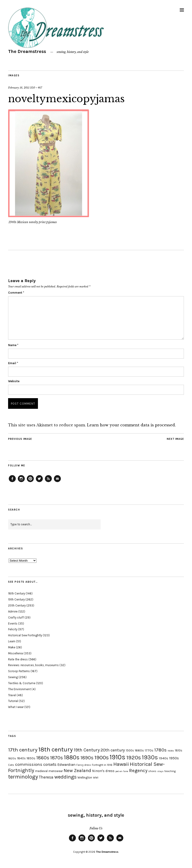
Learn (12, 641)
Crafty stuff (16, 617)
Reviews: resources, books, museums (33, 665)
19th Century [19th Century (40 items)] (87, 750)
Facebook (12, 482)
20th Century (17, 605)
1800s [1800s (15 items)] (171, 751)
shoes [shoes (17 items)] (152, 771)
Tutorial (13, 701)
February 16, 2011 (19, 88)
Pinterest (30, 482)
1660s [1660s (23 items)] (139, 750)
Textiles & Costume (22, 683)
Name (13, 345)
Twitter (39, 482)
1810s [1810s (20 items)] (179, 750)
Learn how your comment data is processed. (131, 425)
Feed (48, 482)
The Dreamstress (27, 51)
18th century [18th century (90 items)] (56, 749)
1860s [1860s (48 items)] (43, 758)
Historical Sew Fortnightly (25, 635)
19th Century (16, 599)
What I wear (16, 707)
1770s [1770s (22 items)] (149, 750)
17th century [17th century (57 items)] (23, 750)
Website (14, 381)
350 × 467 (36, 88)
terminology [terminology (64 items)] (23, 777)
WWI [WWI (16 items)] (96, 778)
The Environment (19, 689)
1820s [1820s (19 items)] (12, 758)
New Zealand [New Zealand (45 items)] (77, 770)
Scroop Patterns (19, 671)
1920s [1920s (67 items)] (134, 757)
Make (12, 647)
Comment (16, 293)
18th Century (17, 593)
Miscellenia (15, 653)
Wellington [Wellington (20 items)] (85, 777)
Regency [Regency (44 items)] (138, 770)
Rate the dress (18, 659)
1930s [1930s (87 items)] (150, 757)
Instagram (21, 482)
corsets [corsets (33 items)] (50, 764)
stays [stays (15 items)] (160, 771)
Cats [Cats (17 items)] (11, 765)
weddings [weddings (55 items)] (65, 777)
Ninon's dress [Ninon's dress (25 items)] (103, 771)
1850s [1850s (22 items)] (31, 758)
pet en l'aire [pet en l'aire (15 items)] (122, 771)
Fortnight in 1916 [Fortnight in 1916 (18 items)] (102, 765)
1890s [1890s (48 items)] (87, 758)
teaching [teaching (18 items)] (170, 771)
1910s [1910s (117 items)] (118, 757)
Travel (12, 695)
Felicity (13, 629)
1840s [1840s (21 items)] (21, 758)
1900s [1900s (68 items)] (102, 757)
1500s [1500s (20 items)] (130, 750)
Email (13, 363)
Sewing (13, 677)
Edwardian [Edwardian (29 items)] (66, 765)
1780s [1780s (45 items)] (160, 750)
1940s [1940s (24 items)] (164, 758)
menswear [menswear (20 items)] (56, 771)
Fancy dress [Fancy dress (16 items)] (84, 765)
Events (13, 623)
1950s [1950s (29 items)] (174, 758)
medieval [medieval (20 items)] (41, 771)
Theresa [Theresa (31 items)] (46, 777)
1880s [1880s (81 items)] (72, 757)
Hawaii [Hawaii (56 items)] (121, 764)
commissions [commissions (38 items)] (29, 764)
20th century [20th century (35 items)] (113, 750)
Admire (13, 611)
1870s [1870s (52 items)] (57, 758)
